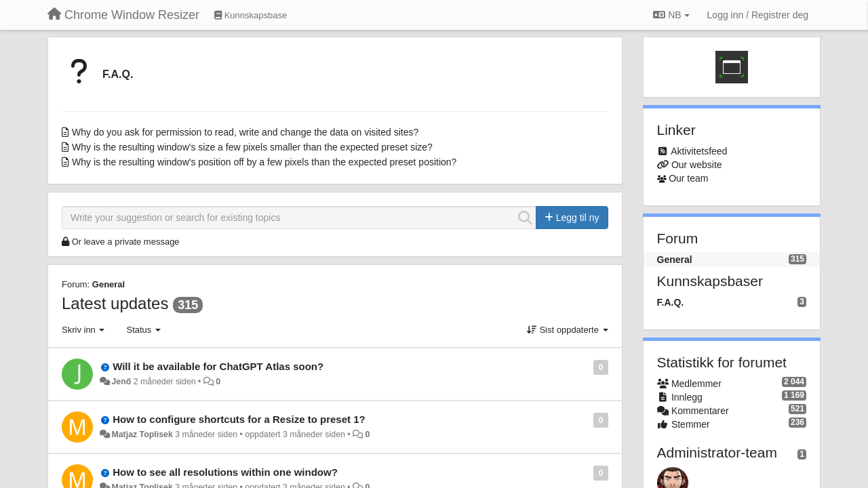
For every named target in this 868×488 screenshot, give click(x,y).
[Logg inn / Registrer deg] (758, 15)
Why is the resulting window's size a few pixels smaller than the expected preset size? (252, 147)
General (108, 284)
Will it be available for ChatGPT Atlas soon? (218, 366)
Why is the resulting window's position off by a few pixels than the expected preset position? (264, 162)
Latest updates (115, 303)
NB (671, 15)
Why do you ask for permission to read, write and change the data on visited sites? (245, 132)
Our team (688, 178)
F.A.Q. (118, 74)
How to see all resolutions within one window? (225, 472)
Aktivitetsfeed (699, 151)
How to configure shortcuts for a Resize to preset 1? (239, 419)
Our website (697, 165)
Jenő (121, 382)
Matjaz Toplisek (142, 434)
